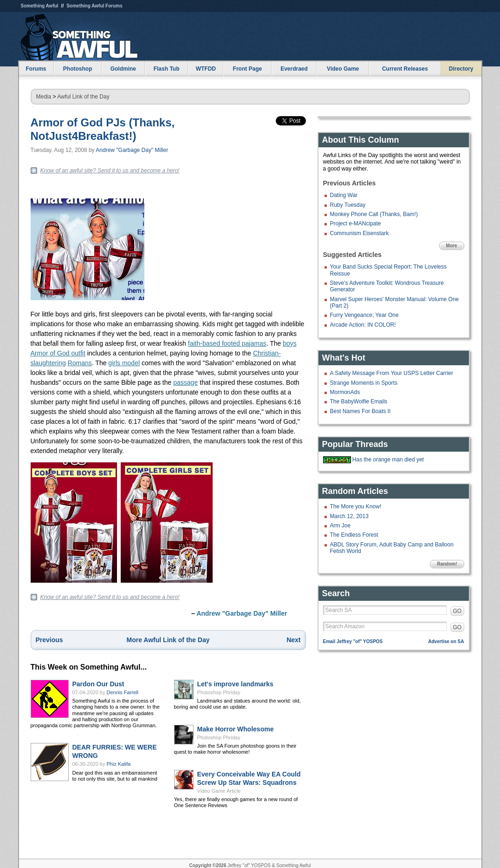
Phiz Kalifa (119, 764)
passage (185, 382)
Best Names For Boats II (360, 411)
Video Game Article (219, 791)
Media (44, 97)
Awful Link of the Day (83, 97)
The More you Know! (356, 506)
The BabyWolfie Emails (359, 401)
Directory (461, 69)
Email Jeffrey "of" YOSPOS (353, 641)
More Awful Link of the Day (168, 640)
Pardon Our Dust (98, 684)
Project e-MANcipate (356, 224)
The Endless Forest (354, 535)
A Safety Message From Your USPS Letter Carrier (392, 373)
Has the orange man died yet (388, 460)
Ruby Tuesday (348, 205)
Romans (80, 363)
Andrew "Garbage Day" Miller (132, 150)
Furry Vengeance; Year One (364, 315)
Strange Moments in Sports (364, 383)
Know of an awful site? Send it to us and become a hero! (110, 171)
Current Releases (405, 69)
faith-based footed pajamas (227, 343)
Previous (49, 640)
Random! (447, 564)
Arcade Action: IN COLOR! (363, 325)
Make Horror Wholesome (236, 729)
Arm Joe (341, 526)
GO (458, 611)
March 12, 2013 (349, 516)
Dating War (344, 195)
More (452, 246)
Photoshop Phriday (219, 692)
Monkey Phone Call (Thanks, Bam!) (374, 214)
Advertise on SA (446, 641)
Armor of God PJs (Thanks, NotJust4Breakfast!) (103, 129)
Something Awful (40, 6)
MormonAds (345, 392)
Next (293, 640)
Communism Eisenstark (360, 233)
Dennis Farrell (123, 692)
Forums (36, 69)
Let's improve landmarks (235, 684)
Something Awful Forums (94, 6)
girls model (124, 363)
